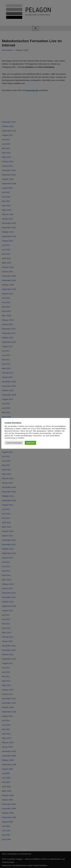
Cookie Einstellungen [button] (14, 443)
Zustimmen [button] (30, 443)
